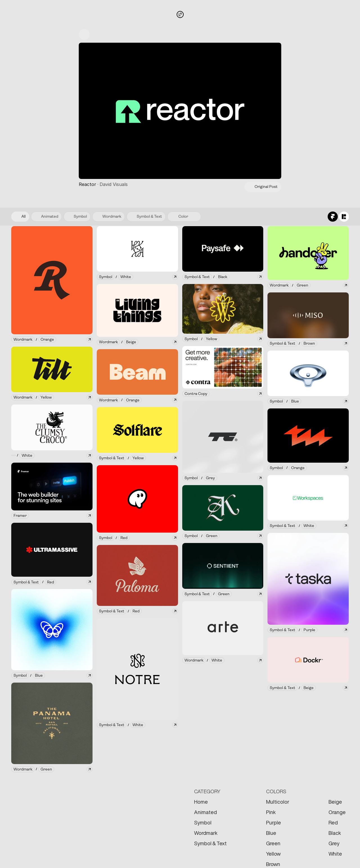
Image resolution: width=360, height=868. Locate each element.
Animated (205, 812)
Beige (335, 802)
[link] (23, 339)
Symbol (203, 822)
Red (333, 822)
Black (335, 833)
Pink (271, 812)
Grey (334, 843)
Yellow (273, 854)
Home (201, 802)
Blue (271, 833)
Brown (273, 864)
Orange (337, 812)
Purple (274, 822)
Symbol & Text (210, 843)
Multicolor (278, 802)
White (335, 854)
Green (273, 843)
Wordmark (206, 833)
